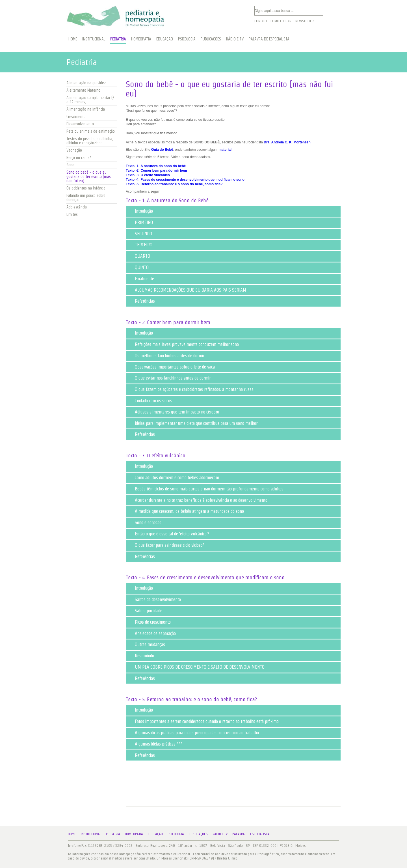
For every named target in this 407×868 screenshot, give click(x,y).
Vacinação (74, 150)
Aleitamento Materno (83, 90)
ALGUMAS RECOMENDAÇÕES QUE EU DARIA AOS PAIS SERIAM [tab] (187, 290)
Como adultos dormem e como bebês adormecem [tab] (174, 478)
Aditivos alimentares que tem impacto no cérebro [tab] (174, 412)
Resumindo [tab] (141, 656)
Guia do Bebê (162, 150)
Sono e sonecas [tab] (145, 523)
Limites (72, 214)
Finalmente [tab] (141, 279)
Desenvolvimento (80, 124)
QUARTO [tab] (139, 256)
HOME (73, 39)
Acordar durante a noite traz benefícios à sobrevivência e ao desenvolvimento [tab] (198, 500)
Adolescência (77, 207)
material (225, 150)
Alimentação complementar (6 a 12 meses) (90, 100)
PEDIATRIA (118, 39)
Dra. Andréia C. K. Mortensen (287, 142)
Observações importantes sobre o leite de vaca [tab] (171, 367)
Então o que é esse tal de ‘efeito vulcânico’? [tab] (169, 534)
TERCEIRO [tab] (140, 245)
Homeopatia (134, 834)
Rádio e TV (220, 834)
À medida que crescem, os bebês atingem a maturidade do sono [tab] (186, 511)
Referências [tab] (141, 301)
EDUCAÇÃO (165, 39)
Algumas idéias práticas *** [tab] (155, 744)
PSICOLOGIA (187, 39)
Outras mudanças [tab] (147, 644)
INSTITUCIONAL (94, 39)
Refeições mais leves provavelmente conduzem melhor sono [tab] (183, 344)
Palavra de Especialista (251, 834)
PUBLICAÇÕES (211, 39)
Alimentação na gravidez (86, 83)
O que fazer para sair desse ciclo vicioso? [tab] (166, 545)
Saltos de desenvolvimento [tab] (154, 599)
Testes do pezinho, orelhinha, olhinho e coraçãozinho (90, 141)
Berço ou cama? (79, 158)
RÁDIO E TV (235, 39)
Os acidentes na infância (86, 188)
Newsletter (305, 21)
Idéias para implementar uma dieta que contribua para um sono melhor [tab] (193, 423)
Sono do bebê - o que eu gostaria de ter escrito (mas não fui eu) (89, 176)
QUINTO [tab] (138, 267)
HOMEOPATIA (141, 39)
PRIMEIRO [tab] (140, 222)
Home (72, 834)
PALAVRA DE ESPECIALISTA (269, 39)
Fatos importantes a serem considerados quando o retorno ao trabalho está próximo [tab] (203, 721)
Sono (70, 165)
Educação (155, 834)
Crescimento (76, 117)
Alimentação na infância (86, 109)
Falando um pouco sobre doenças (86, 198)
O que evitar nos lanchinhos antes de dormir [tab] (169, 378)
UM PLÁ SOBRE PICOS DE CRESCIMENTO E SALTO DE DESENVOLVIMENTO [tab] (196, 667)
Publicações (198, 834)
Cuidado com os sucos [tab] (150, 401)
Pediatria (113, 834)
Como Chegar (281, 21)
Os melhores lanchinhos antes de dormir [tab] (166, 356)
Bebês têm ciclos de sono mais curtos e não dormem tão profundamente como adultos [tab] (206, 489)
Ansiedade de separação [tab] (152, 633)
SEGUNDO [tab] (140, 234)
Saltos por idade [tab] (145, 611)
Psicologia (176, 834)
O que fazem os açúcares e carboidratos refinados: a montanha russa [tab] (191, 389)
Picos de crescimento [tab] (149, 622)
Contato (261, 21)
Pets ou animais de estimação (91, 131)
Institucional (91, 834)
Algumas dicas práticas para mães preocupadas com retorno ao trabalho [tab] (193, 733)
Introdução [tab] (140, 211)
